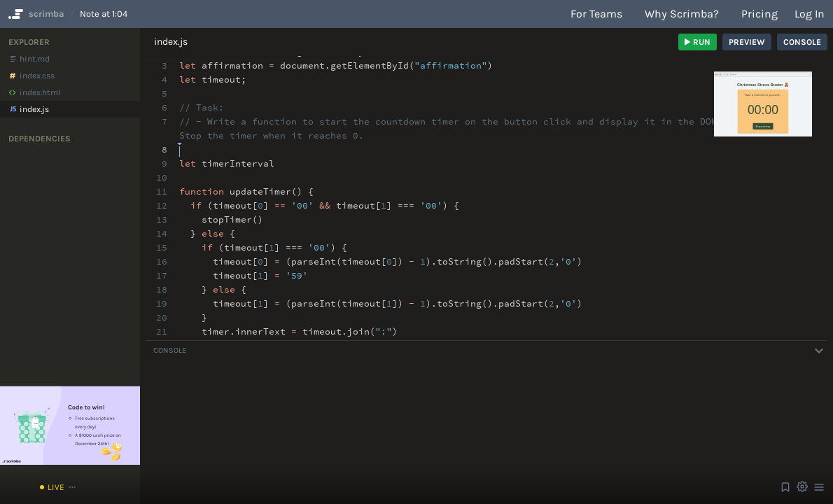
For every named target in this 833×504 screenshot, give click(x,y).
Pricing (759, 14)
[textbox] (180, 143)
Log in (810, 14)
